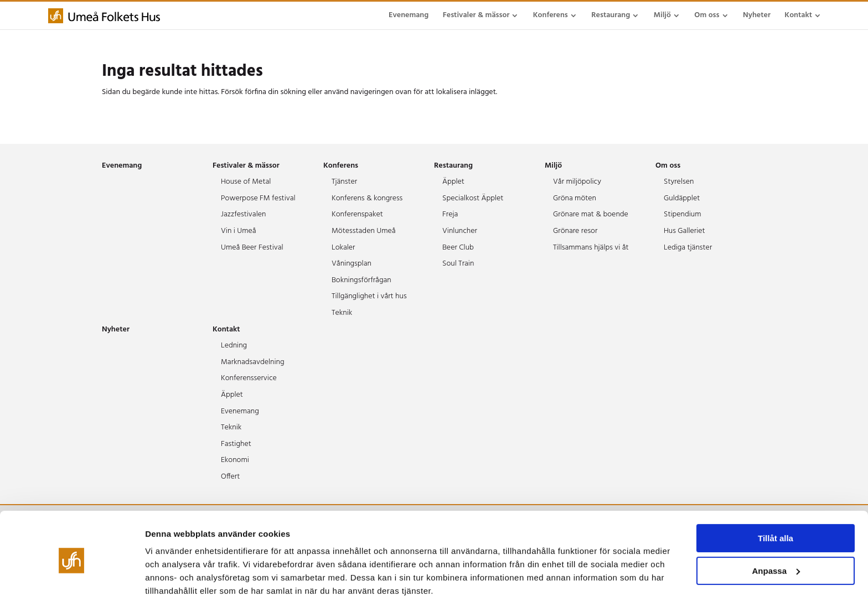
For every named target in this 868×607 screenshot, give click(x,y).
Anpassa (776, 534)
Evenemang (409, 15)
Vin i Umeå (239, 231)
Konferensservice (249, 378)
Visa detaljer (170, 585)
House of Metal (246, 182)
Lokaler (343, 248)
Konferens (551, 15)
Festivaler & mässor (476, 15)
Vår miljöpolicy (577, 182)
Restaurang (611, 15)
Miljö (662, 15)
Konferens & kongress (367, 198)
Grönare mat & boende (591, 214)
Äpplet (453, 182)
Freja (450, 214)
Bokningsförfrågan (361, 280)
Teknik (342, 313)
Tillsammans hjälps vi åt (591, 248)
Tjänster (344, 182)
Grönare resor (575, 231)
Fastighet (236, 444)
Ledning (234, 346)
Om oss (707, 15)
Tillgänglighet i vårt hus (369, 296)
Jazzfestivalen (243, 214)
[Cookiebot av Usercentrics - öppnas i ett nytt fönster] (72, 585)
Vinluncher (460, 231)
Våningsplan (352, 264)
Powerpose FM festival (258, 198)
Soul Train (458, 264)
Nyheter (757, 15)
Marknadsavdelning (253, 362)
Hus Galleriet (684, 231)
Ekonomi (235, 460)
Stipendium (683, 214)
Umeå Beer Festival (252, 248)
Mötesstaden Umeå (364, 231)
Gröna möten (575, 198)
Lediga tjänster (688, 248)
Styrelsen (679, 182)
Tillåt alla (776, 502)
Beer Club (458, 248)
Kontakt (798, 15)
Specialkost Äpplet (473, 198)
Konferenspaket (357, 214)
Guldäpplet (682, 198)
